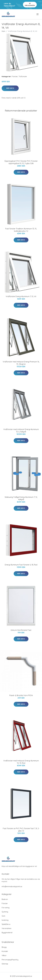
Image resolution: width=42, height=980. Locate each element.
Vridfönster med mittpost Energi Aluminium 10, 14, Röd (21, 762)
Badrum (5, 899)
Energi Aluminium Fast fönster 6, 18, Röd (21, 565)
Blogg (4, 947)
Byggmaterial (7, 933)
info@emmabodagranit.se (12, 886)
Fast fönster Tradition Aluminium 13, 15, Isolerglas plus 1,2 (21, 230)
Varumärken (6, 928)
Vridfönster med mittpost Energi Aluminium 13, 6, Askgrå (21, 431)
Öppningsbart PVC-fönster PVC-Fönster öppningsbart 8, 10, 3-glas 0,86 (21, 162)
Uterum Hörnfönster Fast (21, 630)
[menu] (38, 14)
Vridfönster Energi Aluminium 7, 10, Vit (21, 296)
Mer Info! (10, 88)
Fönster (15, 76)
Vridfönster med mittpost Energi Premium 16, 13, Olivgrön (21, 363)
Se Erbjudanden (30, 4)
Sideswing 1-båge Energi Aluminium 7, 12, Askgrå (21, 498)
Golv (3, 916)
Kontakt (5, 951)
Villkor (4, 955)
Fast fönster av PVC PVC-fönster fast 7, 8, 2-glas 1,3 (21, 830)
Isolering (5, 920)
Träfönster (23, 76)
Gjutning (5, 912)
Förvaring (6, 908)
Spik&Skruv (6, 924)
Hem (3, 31)
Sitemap (5, 964)
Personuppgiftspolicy (10, 960)
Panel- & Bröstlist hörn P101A (21, 695)
